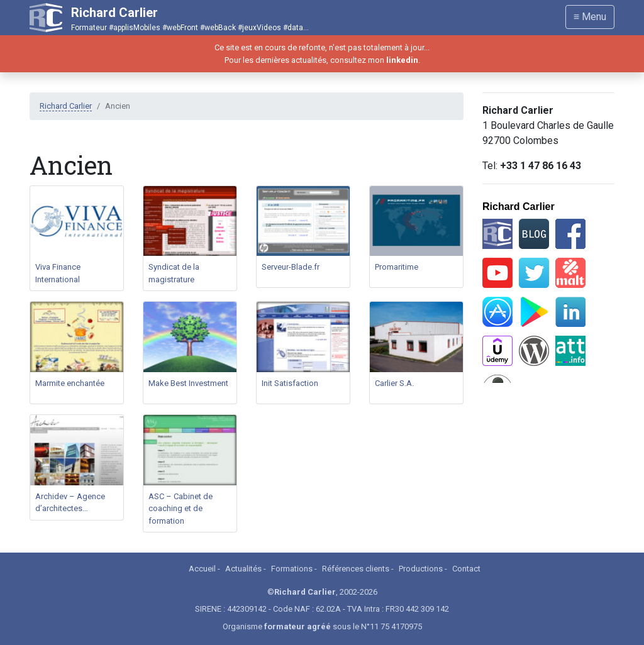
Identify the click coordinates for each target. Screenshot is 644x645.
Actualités (243, 569)
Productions (421, 569)
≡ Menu (590, 17)
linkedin (402, 60)
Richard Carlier (66, 106)
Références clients (356, 569)
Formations (292, 569)
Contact (466, 569)
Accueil (202, 569)
